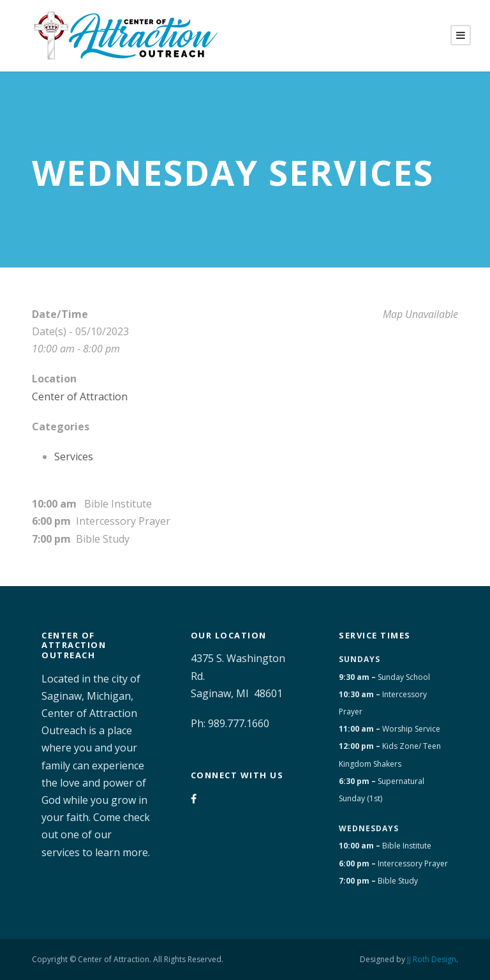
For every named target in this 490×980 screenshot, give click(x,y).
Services (74, 456)
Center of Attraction (80, 396)
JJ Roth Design (432, 959)
